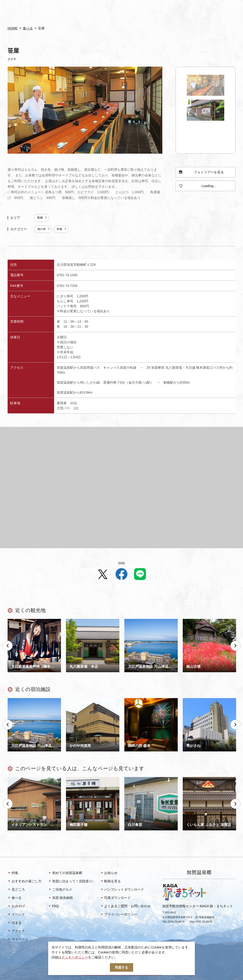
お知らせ (109, 873)
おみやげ (16, 906)
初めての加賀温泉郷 (65, 873)
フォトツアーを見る (201, 172)
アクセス (16, 931)
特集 (13, 873)
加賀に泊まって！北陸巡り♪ (71, 882)
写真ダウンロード (116, 898)
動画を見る (111, 882)
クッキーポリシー (75, 957)
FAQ (54, 906)
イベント (16, 915)
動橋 (42, 218)
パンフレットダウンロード (122, 890)
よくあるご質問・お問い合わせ (126, 906)
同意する (121, 967)
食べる (28, 28)
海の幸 (44, 229)
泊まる (15, 923)
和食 (62, 229)
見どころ (16, 890)
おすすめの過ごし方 (25, 882)
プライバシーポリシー (119, 915)
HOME (13, 28)
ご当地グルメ (60, 890)
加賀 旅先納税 (61, 898)
